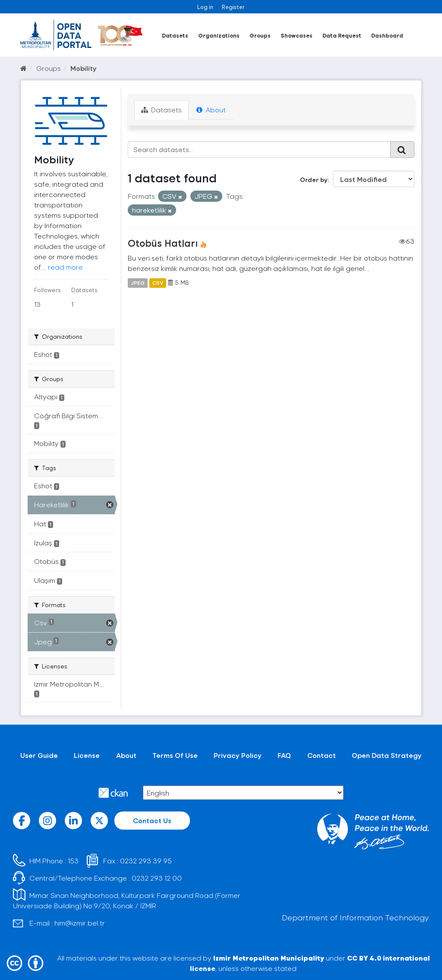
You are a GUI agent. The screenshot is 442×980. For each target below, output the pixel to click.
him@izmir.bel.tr (80, 923)
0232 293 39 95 (146, 861)
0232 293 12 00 (157, 878)
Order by (314, 180)
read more (65, 267)
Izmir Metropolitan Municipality (269, 958)
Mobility (84, 68)
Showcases (297, 35)
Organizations (219, 35)
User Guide (39, 755)
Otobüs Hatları (163, 243)
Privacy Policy (238, 755)
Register (233, 7)
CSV (158, 283)
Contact (322, 755)
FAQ (284, 755)
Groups (260, 35)
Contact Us (152, 820)
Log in (205, 7)
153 (73, 861)
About (211, 110)
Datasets (175, 35)
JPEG (138, 283)
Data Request (342, 35)
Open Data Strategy (387, 755)
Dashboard (387, 35)
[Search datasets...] (259, 150)
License (87, 755)
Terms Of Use (175, 755)
